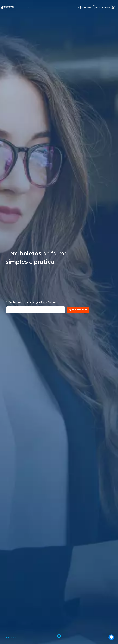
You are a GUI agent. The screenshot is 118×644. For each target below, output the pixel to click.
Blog (77, 7)
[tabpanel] (59, 322)
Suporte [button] (69, 7)
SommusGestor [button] (87, 7)
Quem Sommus (59, 7)
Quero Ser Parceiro (34, 7)
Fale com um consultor (103, 7)
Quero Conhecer (78, 310)
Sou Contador (47, 7)
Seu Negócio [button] (20, 7)
